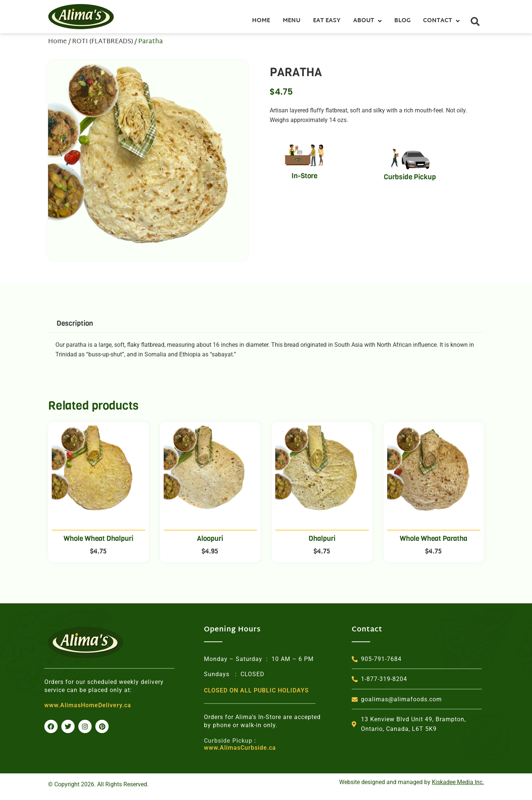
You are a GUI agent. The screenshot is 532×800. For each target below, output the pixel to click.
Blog (402, 21)
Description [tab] (75, 323)
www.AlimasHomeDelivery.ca (88, 705)
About (367, 21)
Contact (441, 21)
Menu (291, 21)
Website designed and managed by (412, 782)
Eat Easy (327, 21)
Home (261, 21)
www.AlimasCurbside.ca (240, 744)
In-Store (304, 176)
